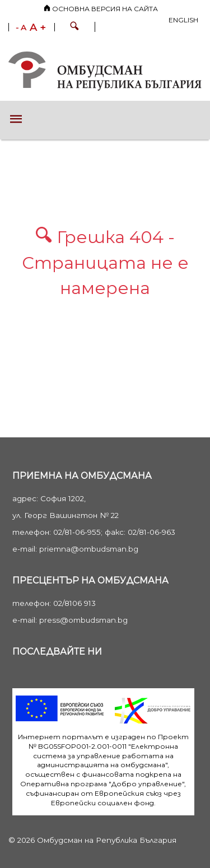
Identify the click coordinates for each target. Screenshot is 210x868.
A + (38, 27)
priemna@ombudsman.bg (89, 549)
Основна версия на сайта (101, 9)
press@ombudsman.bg (83, 620)
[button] (74, 27)
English (183, 20)
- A (21, 28)
